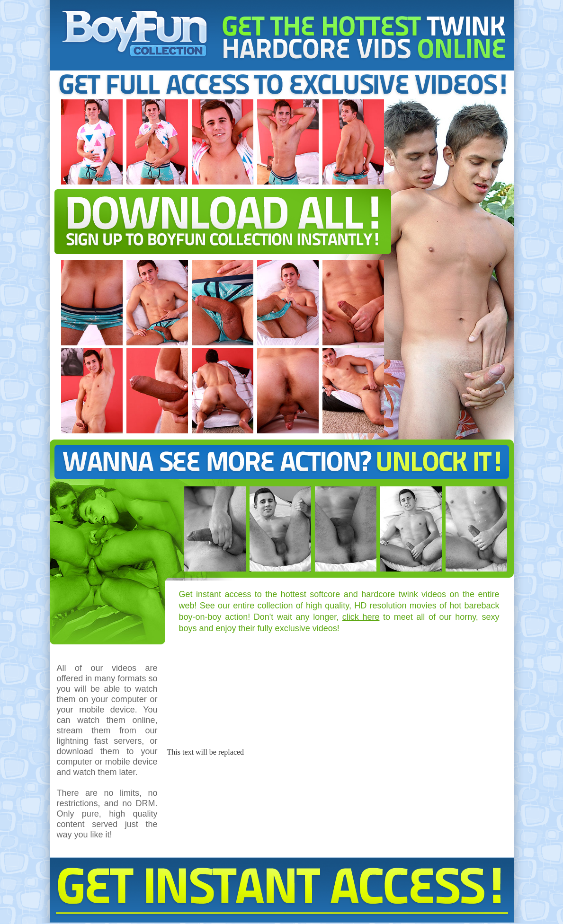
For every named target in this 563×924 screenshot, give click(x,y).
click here (361, 617)
